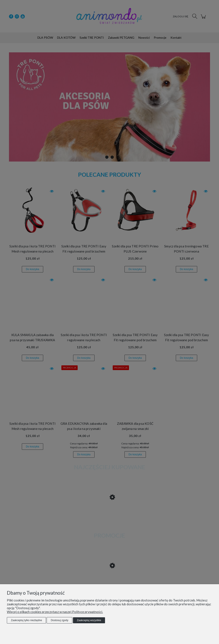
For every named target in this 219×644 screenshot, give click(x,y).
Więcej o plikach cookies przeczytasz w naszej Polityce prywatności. (55, 612)
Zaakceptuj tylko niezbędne (26, 620)
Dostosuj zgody (59, 620)
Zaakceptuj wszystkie (89, 620)
